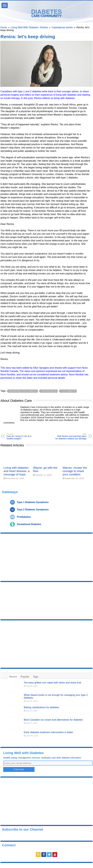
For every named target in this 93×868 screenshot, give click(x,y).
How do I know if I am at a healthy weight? (22, 436)
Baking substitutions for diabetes (41, 707)
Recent (13, 677)
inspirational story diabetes (23, 391)
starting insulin (49, 391)
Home (4, 27)
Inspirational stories (62, 27)
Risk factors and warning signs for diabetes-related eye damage (71, 436)
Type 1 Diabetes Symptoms (33, 502)
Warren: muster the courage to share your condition (75, 471)
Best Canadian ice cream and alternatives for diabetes (53, 720)
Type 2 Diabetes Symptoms (33, 510)
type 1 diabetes (68, 391)
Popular (25, 677)
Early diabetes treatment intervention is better (48, 732)
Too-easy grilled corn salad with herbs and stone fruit (52, 683)
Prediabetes (24, 517)
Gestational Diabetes (29, 524)
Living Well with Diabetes (23, 753)
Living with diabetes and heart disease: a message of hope (17, 471)
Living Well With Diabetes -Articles (29, 27)
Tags (36, 677)
